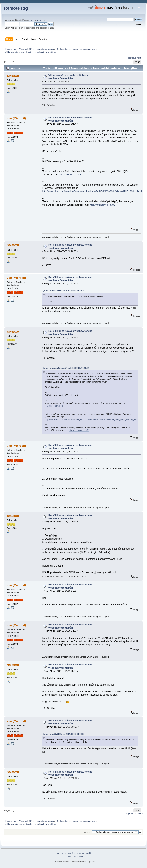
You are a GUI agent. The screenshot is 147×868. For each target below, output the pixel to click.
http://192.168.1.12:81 (71, 175)
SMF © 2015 (73, 853)
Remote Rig (16, 8)
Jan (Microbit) (16, 118)
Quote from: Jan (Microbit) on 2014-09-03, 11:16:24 (66, 368)
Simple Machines (87, 853)
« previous (131, 58)
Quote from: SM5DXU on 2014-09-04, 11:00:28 (64, 734)
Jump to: (87, 832)
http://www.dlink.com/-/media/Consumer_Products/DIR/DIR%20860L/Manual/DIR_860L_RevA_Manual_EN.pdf (92, 420)
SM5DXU (13, 76)
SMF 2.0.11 (61, 853)
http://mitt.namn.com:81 (102, 205)
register (41, 20)
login (32, 20)
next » (140, 58)
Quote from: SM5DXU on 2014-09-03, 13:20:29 (64, 291)
